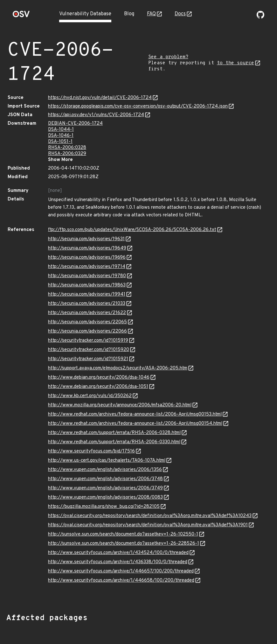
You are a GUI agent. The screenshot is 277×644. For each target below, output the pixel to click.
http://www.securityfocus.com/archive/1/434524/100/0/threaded (118, 553)
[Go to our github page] (260, 17)
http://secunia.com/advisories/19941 (87, 294)
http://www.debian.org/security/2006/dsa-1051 (98, 387)
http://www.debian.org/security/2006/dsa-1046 (99, 378)
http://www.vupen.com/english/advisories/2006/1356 (105, 470)
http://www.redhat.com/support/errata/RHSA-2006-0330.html (114, 442)
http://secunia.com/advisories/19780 (87, 276)
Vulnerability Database (85, 14)
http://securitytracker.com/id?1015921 (88, 359)
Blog (129, 14)
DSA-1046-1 (61, 136)
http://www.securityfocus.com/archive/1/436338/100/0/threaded (118, 562)
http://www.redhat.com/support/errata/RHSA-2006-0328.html (114, 433)
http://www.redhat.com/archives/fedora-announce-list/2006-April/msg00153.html (135, 414)
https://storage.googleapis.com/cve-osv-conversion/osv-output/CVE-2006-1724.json (138, 106)
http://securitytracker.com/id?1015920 (89, 350)
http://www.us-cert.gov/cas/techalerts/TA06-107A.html (107, 461)
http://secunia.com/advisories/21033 (87, 304)
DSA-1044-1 (61, 130)
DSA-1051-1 (60, 142)
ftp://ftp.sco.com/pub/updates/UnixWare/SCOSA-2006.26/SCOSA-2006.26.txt (132, 230)
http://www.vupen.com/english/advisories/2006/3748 (105, 479)
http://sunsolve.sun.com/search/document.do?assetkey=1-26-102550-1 (123, 534)
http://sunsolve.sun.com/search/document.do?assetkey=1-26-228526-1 (124, 544)
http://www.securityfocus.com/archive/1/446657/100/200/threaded (121, 571)
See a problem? (168, 57)
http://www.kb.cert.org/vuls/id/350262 (90, 396)
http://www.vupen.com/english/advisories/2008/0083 (105, 497)
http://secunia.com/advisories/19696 (87, 258)
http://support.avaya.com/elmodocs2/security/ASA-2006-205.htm (118, 368)
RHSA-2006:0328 (67, 148)
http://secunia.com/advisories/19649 (87, 248)
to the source (235, 63)
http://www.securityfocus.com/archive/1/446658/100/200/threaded (121, 581)
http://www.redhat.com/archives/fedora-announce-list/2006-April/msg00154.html (135, 424)
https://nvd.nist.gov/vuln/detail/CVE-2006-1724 (100, 98)
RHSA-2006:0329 (67, 154)
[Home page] (21, 16)
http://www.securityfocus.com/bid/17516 (91, 451)
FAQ (151, 14)
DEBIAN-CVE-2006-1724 (75, 124)
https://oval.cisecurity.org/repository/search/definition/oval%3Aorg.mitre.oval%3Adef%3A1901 (148, 525)
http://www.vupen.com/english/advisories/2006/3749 (105, 488)
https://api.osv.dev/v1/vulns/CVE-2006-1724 (96, 115)
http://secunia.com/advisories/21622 (87, 313)
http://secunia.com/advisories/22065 (87, 322)
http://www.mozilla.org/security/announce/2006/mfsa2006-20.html (120, 405)
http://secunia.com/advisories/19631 (86, 239)
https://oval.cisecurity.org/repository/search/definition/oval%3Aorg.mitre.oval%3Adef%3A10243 (150, 516)
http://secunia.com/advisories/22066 (87, 331)
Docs (180, 14)
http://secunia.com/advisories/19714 (87, 267)
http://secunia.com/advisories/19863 (87, 285)
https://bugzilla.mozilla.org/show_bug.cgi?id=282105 (104, 507)
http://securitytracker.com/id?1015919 (88, 341)
